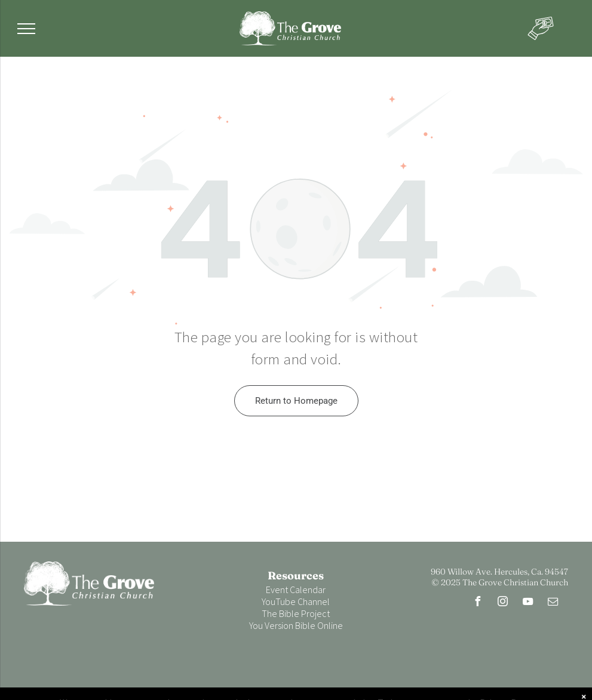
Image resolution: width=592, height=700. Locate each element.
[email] (553, 603)
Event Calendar (296, 590)
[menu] (26, 29)
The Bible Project (296, 613)
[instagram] (503, 603)
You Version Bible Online (296, 625)
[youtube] (528, 603)
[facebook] (478, 603)
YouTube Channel (296, 601)
